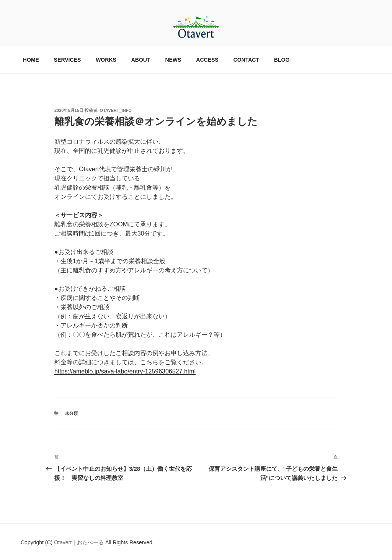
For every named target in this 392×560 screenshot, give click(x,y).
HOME (31, 60)
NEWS (173, 60)
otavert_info (116, 110)
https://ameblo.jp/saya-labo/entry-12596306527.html (125, 371)
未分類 (71, 413)
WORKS (106, 60)
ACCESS (207, 60)
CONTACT (246, 60)
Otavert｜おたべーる (80, 542)
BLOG (282, 60)
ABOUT (141, 60)
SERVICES (68, 60)
